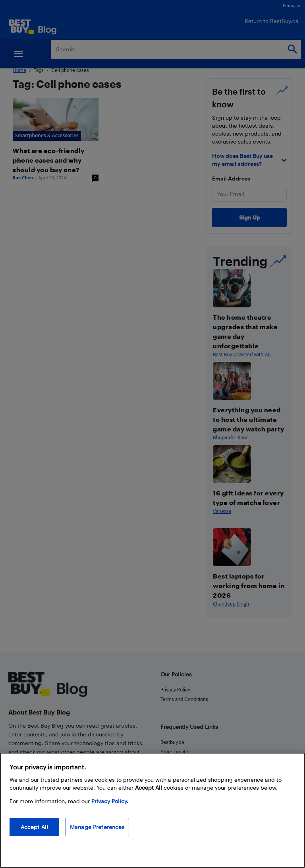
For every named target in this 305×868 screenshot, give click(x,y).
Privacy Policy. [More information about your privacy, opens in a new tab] (110, 801)
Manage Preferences (97, 827)
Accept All (34, 827)
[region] (152, 810)
